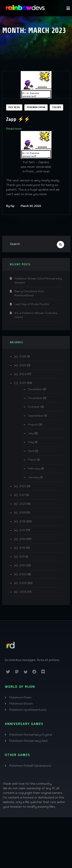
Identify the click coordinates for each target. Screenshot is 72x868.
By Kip (10, 206)
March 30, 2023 (31, 206)
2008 (23, 583)
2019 (22, 513)
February (34, 468)
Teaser (57, 107)
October (34, 407)
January (34, 477)
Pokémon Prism (36, 107)
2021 (22, 495)
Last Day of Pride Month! (32, 304)
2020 (23, 504)
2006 (23, 592)
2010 (22, 565)
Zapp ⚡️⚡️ (18, 119)
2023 (23, 383)
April (31, 451)
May (31, 442)
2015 (22, 548)
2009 (23, 574)
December (35, 389)
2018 (22, 521)
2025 (23, 365)
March (32, 460)
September (36, 416)
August (33, 424)
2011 (22, 557)
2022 (23, 486)
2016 (22, 539)
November (35, 398)
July (31, 433)
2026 (23, 356)
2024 (23, 374)
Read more (14, 129)
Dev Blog (14, 107)
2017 (22, 530)
